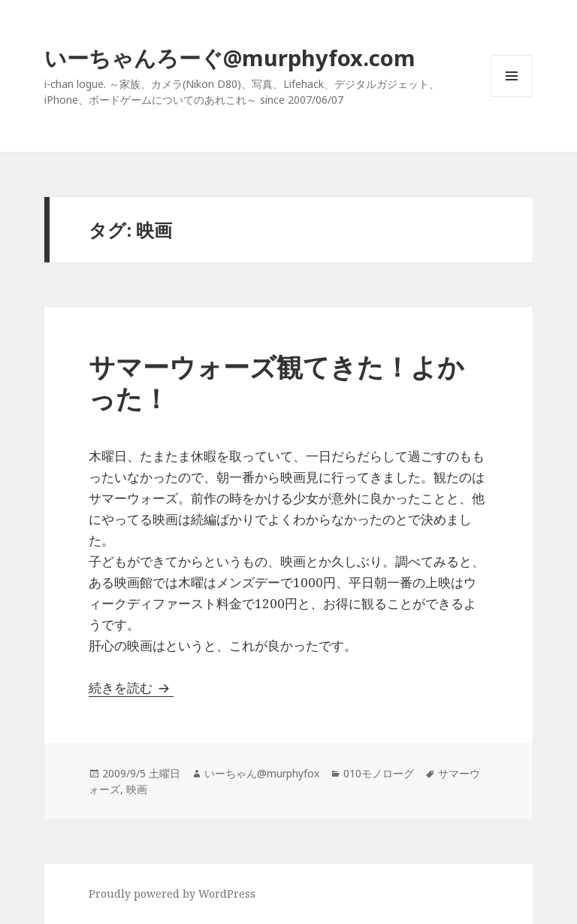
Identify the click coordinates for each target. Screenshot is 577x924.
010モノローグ (379, 773)
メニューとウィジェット (512, 97)
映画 (137, 789)
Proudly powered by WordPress (172, 894)
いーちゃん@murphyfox (262, 773)
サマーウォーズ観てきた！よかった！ (276, 382)
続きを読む (131, 688)
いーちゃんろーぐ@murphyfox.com (230, 58)
